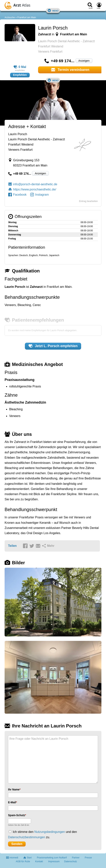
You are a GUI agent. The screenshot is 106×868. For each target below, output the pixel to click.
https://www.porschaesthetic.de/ (32, 189)
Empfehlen (20, 75)
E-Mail (12, 802)
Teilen (12, 546)
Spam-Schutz (17, 815)
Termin (70, 70)
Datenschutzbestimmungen (27, 837)
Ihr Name (14, 789)
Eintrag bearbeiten (88, 201)
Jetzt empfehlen (53, 346)
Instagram (40, 195)
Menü (53, 10)
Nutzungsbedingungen (50, 832)
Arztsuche (10, 17)
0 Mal (20, 67)
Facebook (17, 195)
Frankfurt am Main (27, 17)
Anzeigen (84, 61)
